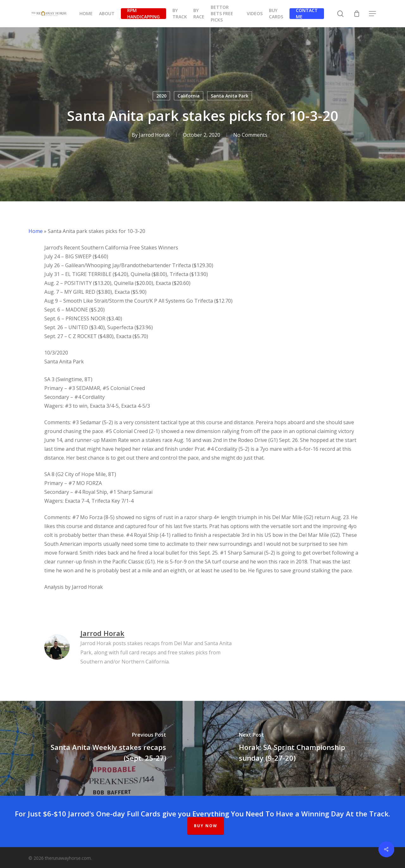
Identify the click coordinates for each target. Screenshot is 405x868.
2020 (161, 96)
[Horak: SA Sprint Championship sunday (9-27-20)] (304, 748)
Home (36, 231)
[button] (373, 14)
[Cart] (357, 14)
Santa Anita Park (230, 96)
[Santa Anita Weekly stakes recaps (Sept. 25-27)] (101, 748)
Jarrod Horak (154, 135)
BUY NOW (206, 826)
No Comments (250, 135)
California (189, 96)
